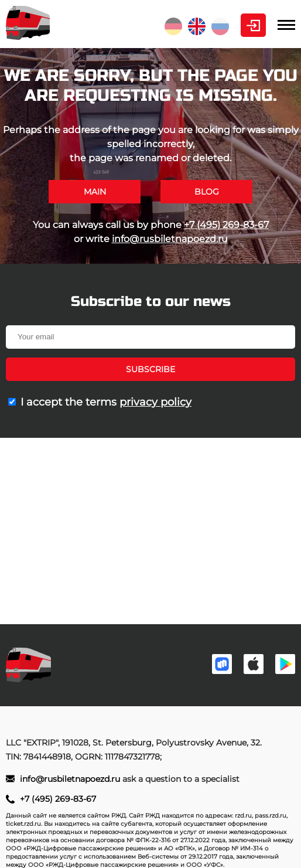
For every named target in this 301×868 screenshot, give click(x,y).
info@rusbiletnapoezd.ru (170, 239)
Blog (207, 192)
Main (95, 192)
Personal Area (253, 25)
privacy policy (155, 402)
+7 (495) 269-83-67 (226, 225)
